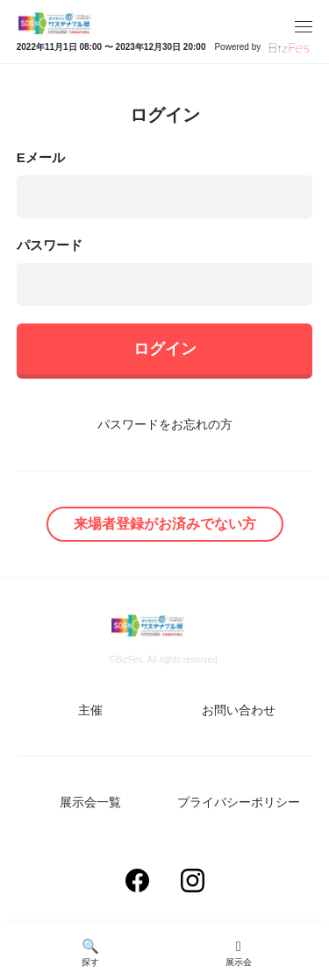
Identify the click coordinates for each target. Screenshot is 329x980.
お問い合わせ (239, 710)
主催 (90, 710)
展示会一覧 (90, 802)
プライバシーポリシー (239, 802)
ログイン (165, 349)
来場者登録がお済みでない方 (165, 524)
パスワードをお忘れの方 (165, 424)
